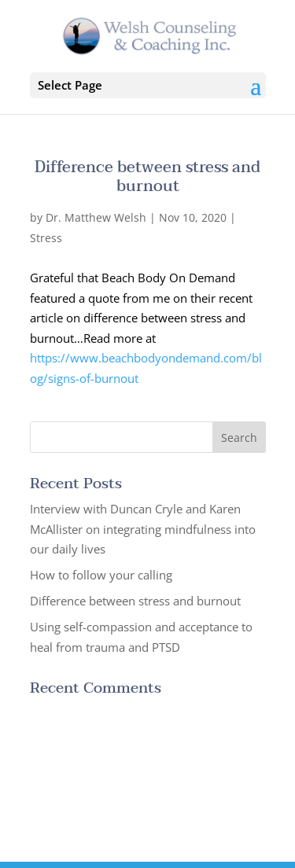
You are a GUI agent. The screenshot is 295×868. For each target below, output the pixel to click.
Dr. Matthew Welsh (96, 217)
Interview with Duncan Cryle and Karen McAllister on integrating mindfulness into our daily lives (143, 529)
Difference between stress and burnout (147, 177)
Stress (46, 238)
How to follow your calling (101, 575)
